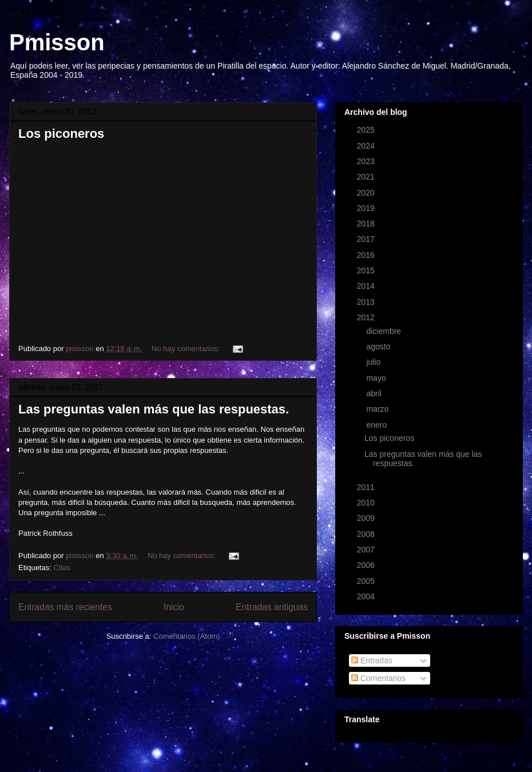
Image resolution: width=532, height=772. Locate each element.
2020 (367, 193)
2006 (367, 565)
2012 (367, 317)
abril (375, 393)
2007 (367, 550)
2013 (367, 302)
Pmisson (57, 42)
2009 (367, 518)
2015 (367, 270)
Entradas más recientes (65, 607)
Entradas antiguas (272, 607)
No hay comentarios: (187, 349)
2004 (367, 596)
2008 (367, 534)
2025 (367, 130)
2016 (367, 255)
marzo (378, 409)
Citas (62, 568)
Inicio (174, 607)
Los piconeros (61, 134)
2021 (367, 177)
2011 (367, 487)
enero (378, 425)
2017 (367, 239)
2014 (367, 286)
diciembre (385, 331)
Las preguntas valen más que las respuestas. (154, 409)
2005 (367, 581)
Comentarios (378, 678)
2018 (367, 224)
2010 (367, 503)
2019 (367, 208)
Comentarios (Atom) (186, 636)
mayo (377, 378)
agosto (379, 347)
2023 (367, 161)
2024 (367, 146)
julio (374, 362)
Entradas (372, 660)
